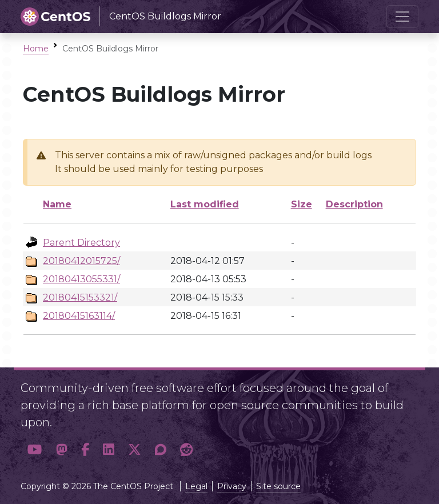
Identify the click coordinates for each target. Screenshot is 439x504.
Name (57, 204)
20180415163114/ (79, 316)
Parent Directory (81, 243)
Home (36, 49)
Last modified (205, 204)
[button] (35, 450)
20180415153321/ (80, 297)
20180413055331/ (81, 279)
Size (302, 204)
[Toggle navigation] (402, 17)
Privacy (232, 486)
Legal (196, 486)
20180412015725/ (81, 261)
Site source (278, 486)
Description (354, 204)
